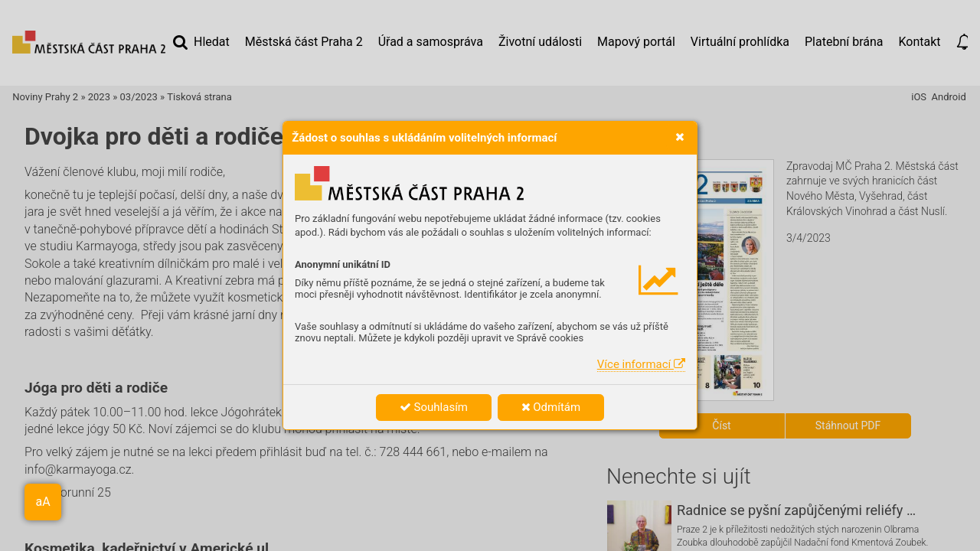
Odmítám (551, 407)
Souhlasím (434, 407)
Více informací (641, 364)
